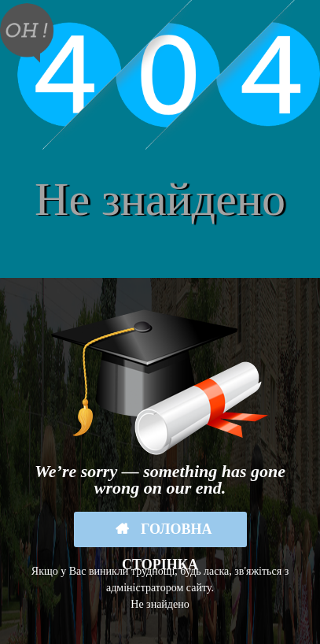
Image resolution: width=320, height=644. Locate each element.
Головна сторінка (167, 534)
